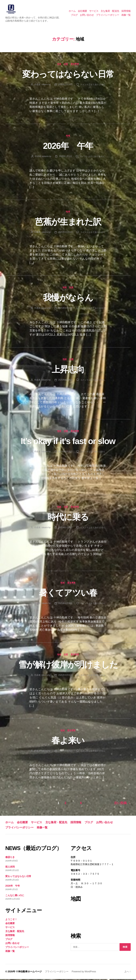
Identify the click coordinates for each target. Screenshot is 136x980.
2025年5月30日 (65, 528)
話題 (66, 65)
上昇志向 (68, 370)
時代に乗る (68, 518)
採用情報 (126, 11)
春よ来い (68, 741)
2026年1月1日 (65, 157)
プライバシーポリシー (108, 15)
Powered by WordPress (84, 972)
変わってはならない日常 (68, 75)
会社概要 (82, 11)
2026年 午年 (68, 147)
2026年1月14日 (65, 85)
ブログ (74, 15)
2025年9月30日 (65, 309)
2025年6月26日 (65, 452)
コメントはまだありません (93, 85)
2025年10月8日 (65, 233)
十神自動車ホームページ (29, 972)
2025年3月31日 (65, 676)
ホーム (72, 11)
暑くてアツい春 (68, 594)
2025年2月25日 (65, 752)
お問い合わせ (87, 15)
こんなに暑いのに (15, 896)
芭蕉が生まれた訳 (68, 223)
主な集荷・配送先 (110, 11)
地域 (59, 65)
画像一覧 (126, 15)
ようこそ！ (11, 920)
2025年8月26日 (65, 381)
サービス (94, 11)
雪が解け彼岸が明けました (68, 666)
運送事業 (75, 65)
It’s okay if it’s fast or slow (68, 442)
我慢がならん (68, 299)
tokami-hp (46, 85)
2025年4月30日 (65, 604)
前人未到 (10, 868)
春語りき (10, 858)
